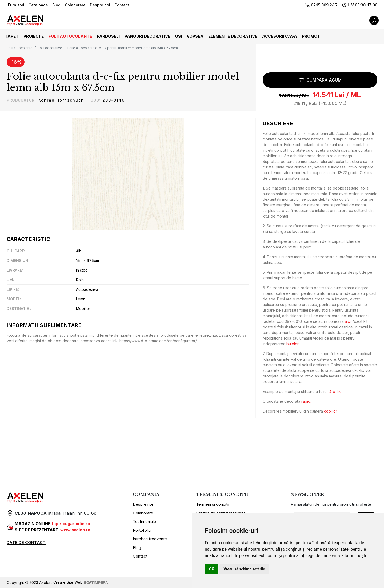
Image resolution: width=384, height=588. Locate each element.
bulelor (292, 344)
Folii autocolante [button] (70, 36)
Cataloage (38, 5)
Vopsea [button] (195, 36)
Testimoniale (144, 522)
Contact (122, 5)
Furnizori (16, 5)
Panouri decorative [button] (147, 36)
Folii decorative (50, 48)
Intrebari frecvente (150, 539)
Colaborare (75, 5)
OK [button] (212, 569)
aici (348, 321)
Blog (56, 5)
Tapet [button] (12, 36)
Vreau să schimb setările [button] (244, 569)
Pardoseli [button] (108, 36)
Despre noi (100, 5)
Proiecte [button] (34, 36)
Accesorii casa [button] (280, 36)
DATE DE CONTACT (26, 543)
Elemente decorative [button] (233, 36)
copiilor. (331, 411)
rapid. (306, 401)
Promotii (312, 36)
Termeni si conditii (213, 504)
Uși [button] (179, 36)
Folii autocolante (20, 48)
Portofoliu (142, 530)
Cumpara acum (320, 80)
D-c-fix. (335, 391)
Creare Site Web (81, 583)
